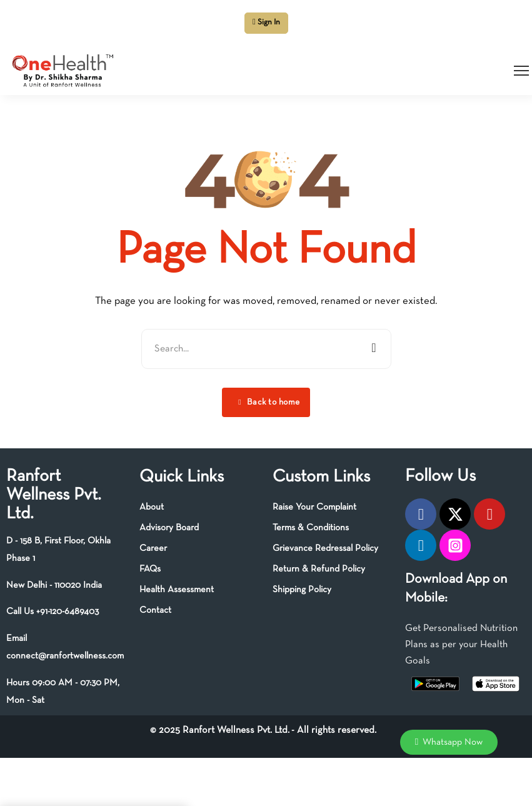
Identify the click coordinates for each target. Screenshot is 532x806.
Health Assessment (177, 590)
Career (153, 548)
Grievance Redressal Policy (325, 548)
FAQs (150, 569)
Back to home (269, 402)
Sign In (266, 22)
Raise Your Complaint (314, 507)
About (152, 507)
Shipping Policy (302, 590)
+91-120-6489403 (68, 612)
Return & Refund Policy (319, 569)
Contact (155, 610)
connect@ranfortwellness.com (65, 656)
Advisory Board (169, 528)
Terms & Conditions (311, 528)
